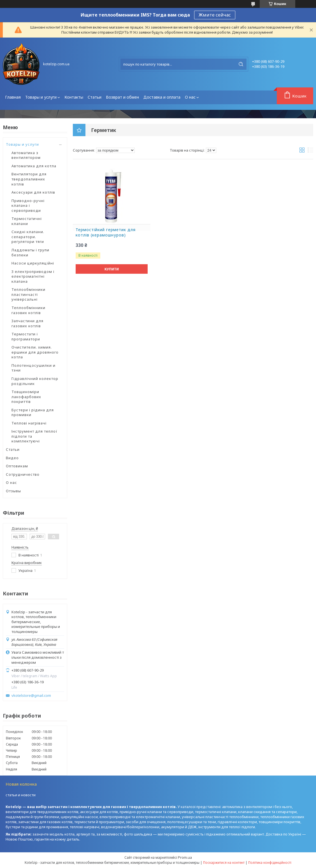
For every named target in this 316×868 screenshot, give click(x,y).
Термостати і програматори (26, 336)
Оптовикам (17, 466)
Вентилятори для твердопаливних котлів (29, 179)
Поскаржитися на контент (224, 863)
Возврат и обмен (122, 97)
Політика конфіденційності (270, 863)
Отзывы (13, 491)
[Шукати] (241, 64)
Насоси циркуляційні (33, 263)
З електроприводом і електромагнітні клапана (33, 276)
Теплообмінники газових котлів (28, 310)
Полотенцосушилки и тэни (33, 368)
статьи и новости (21, 795)
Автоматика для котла (34, 166)
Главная (13, 97)
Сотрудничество (23, 474)
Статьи (95, 97)
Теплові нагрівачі (29, 423)
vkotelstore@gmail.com (31, 696)
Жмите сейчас (215, 15)
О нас (190, 97)
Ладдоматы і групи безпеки (30, 252)
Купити (112, 269)
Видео (12, 458)
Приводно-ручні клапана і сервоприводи (28, 206)
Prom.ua (185, 857)
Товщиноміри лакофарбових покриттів (26, 397)
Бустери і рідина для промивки (33, 412)
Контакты (74, 97)
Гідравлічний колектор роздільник (35, 381)
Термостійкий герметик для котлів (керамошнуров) (106, 232)
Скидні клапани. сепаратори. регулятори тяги (28, 237)
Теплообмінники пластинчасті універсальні (28, 294)
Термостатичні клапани (27, 221)
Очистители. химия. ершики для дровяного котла (35, 352)
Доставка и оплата (162, 97)
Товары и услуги (41, 97)
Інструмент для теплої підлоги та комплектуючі (34, 436)
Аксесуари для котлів (33, 192)
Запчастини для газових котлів (27, 323)
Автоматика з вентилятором (26, 155)
